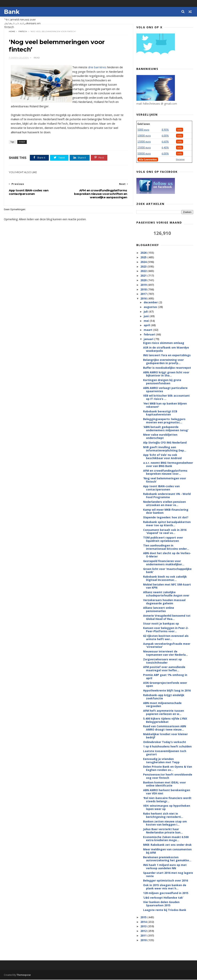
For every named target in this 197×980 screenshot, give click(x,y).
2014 (144, 922)
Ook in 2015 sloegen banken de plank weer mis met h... (165, 887)
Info (180, 130)
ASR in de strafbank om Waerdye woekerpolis (166, 349)
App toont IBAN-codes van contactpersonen (161, 488)
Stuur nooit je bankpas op (161, 624)
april (147, 325)
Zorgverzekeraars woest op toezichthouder (162, 661)
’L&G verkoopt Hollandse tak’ (163, 898)
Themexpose (24, 975)
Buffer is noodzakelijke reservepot (167, 368)
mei (147, 321)
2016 (144, 299)
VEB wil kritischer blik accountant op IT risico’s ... (166, 397)
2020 (144, 280)
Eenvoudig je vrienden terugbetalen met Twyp (161, 761)
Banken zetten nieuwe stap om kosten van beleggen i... (165, 823)
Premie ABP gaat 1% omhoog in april (165, 677)
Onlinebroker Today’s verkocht (165, 742)
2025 (144, 257)
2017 (144, 294)
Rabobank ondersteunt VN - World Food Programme (167, 496)
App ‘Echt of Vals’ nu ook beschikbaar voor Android (162, 457)
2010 (144, 940)
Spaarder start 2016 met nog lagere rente (168, 875)
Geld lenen (144, 124)
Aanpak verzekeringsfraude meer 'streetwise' (167, 646)
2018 (144, 289)
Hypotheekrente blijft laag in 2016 (167, 691)
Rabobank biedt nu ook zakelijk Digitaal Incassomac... (165, 578)
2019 (144, 285)
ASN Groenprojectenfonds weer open (165, 685)
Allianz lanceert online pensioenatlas (159, 610)
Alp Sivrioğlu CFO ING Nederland (165, 443)
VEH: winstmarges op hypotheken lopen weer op (167, 807)
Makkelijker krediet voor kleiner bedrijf (165, 736)
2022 (144, 271)
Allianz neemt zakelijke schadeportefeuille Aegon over (166, 594)
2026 (144, 253)
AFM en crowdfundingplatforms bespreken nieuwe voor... (165, 472)
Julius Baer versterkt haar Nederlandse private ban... (163, 831)
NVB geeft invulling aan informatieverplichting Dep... (165, 449)
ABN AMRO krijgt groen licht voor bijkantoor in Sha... (166, 374)
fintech (23, 32)
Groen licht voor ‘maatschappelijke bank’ (167, 570)
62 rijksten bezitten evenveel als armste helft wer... (166, 638)
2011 (144, 936)
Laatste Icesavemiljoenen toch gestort (165, 753)
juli (146, 312)
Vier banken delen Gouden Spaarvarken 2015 (161, 904)
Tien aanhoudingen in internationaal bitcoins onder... (166, 547)
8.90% (165, 130)
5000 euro (143, 130)
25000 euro (144, 148)
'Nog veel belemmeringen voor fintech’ (165, 480)
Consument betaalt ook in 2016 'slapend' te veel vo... (165, 532)
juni (147, 316)
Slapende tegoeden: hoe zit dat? (166, 518)
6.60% (165, 142)
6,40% (165, 148)
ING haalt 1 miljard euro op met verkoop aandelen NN (165, 867)
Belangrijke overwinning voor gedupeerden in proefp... (163, 362)
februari (150, 335)
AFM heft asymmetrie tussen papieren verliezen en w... (164, 712)
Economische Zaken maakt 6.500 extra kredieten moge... (166, 839)
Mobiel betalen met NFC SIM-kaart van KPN (167, 586)
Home (12, 32)
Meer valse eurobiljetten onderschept (160, 436)
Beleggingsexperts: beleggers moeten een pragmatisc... (164, 421)
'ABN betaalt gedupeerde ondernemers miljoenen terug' (166, 429)
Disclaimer (180, 160)
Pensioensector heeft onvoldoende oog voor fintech (168, 776)
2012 (144, 931)
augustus (151, 307)
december (151, 302)
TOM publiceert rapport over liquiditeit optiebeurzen (163, 539)
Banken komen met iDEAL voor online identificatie (164, 784)
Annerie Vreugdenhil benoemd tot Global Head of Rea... (167, 617)
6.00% (165, 136)
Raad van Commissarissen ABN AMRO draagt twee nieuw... (165, 728)
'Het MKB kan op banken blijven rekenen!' (165, 405)
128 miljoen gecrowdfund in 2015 (166, 893)
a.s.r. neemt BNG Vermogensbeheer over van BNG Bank (168, 465)
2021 (144, 276)
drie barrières (97, 68)
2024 (144, 262)
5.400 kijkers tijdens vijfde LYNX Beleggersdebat (165, 720)
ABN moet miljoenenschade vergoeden (162, 705)
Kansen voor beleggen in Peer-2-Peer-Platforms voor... (166, 630)
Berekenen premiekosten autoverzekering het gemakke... (167, 859)
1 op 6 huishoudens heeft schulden (167, 747)
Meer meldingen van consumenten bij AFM (167, 851)
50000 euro (144, 154)
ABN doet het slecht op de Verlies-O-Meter (167, 555)
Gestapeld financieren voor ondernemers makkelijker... (164, 563)
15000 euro (144, 142)
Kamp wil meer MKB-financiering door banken (166, 511)
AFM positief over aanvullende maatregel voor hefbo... (164, 669)
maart (148, 330)
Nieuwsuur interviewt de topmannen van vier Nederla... (166, 653)
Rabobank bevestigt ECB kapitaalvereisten (160, 413)
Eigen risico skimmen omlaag (164, 343)
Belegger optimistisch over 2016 (166, 881)
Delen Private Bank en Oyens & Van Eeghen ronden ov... (168, 768)
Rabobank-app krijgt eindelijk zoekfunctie (164, 697)
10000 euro (144, 136)
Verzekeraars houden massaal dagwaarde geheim (164, 602)
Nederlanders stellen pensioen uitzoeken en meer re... (164, 504)
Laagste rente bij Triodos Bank (165, 910)
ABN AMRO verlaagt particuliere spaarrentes (165, 390)
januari (149, 339)
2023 (144, 267)
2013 (144, 926)
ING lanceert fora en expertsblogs (167, 355)
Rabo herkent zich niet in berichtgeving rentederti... (163, 815)
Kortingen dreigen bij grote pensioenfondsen (162, 382)
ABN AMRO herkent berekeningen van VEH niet (167, 792)
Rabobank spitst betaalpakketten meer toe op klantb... (167, 524)
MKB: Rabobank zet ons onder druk (167, 845)
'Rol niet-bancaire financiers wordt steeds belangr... (167, 800)
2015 (144, 917)
